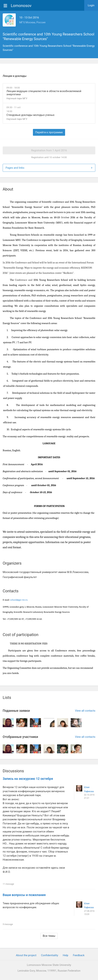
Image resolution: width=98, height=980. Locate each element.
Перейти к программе (49, 132)
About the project (26, 955)
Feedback (79, 955)
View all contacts (85, 711)
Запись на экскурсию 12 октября (28, 779)
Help (66, 955)
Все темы (49, 936)
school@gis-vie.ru (19, 600)
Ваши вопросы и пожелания (24, 895)
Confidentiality (50, 955)
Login (91, 5)
